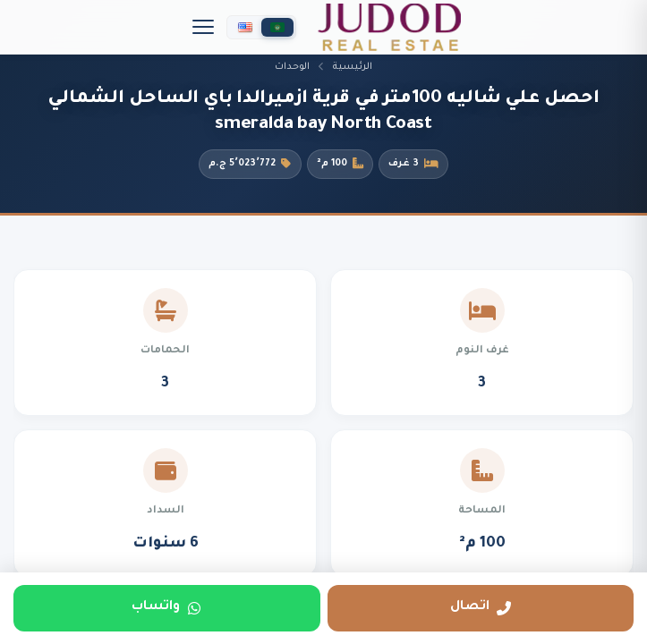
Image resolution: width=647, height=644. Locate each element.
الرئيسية (352, 67)
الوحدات (292, 67)
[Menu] (203, 27)
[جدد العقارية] (389, 27)
